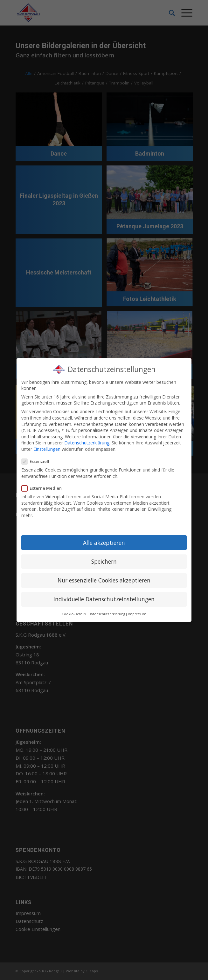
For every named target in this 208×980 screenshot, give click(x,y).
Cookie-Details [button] (74, 614)
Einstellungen (47, 449)
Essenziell (38, 461)
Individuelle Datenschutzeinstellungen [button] (104, 599)
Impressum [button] (137, 614)
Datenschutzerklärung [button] (107, 614)
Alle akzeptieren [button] (104, 543)
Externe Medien (44, 488)
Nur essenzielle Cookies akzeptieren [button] (104, 580)
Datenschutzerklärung (87, 443)
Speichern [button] (104, 561)
